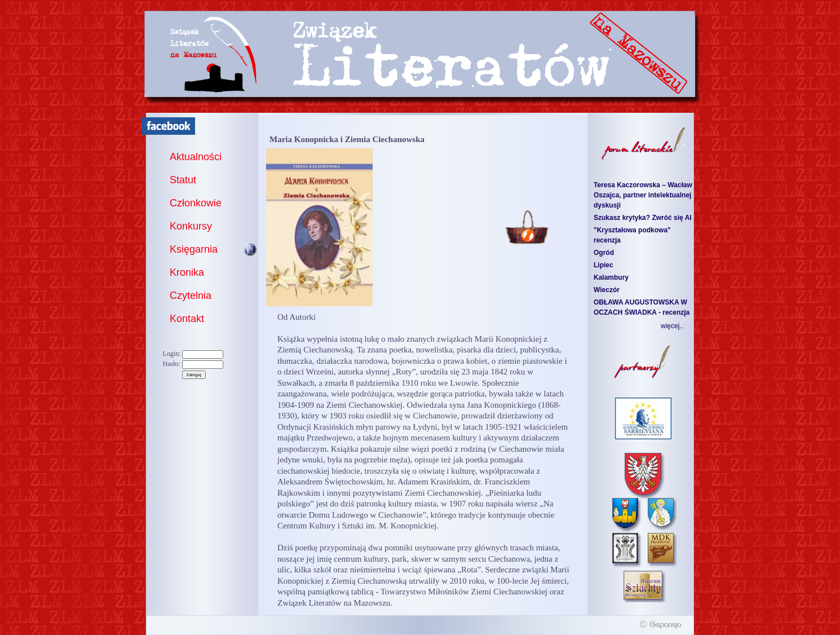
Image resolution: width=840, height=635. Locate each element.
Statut (183, 180)
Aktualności (196, 157)
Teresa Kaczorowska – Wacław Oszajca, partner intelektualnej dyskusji (643, 195)
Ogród (604, 253)
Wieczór (607, 290)
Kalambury (611, 277)
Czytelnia (191, 296)
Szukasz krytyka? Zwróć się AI (643, 218)
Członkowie (196, 203)
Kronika (187, 272)
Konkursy (191, 226)
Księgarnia (194, 249)
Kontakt (187, 319)
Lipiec (604, 265)
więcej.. (672, 326)
